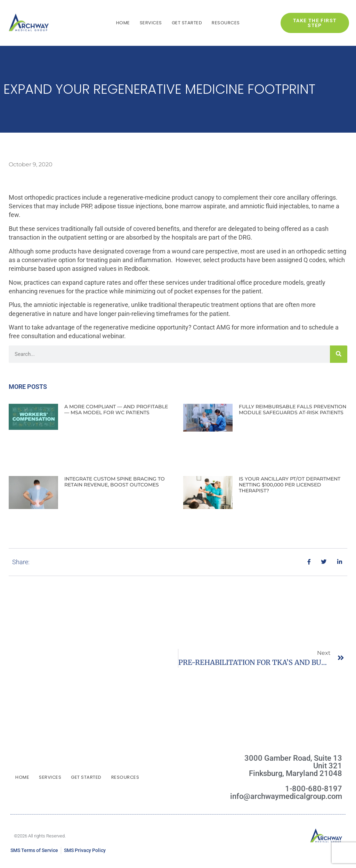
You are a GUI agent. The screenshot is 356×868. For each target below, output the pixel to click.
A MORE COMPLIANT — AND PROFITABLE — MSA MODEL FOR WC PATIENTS (116, 410)
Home (123, 23)
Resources (226, 23)
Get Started (187, 23)
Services (151, 23)
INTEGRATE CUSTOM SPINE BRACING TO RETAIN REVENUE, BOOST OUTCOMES (115, 482)
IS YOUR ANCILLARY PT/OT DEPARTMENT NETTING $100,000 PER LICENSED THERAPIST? (290, 485)
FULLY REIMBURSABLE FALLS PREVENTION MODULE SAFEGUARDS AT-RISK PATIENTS (293, 410)
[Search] (339, 354)
